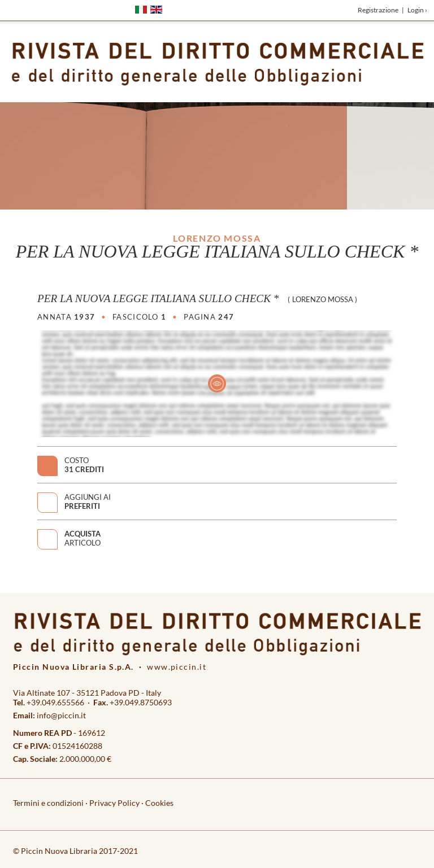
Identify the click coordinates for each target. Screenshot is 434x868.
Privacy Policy (114, 803)
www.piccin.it (177, 667)
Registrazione (378, 10)
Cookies (159, 803)
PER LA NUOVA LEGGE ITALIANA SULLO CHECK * (158, 298)
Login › (417, 10)
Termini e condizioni (48, 803)
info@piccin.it (61, 715)
